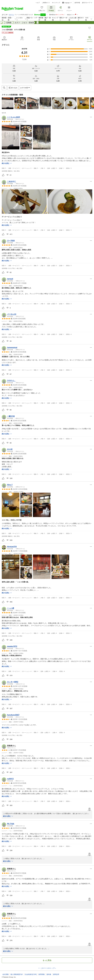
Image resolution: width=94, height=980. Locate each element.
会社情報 (6, 974)
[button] (8, 103)
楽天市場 (77, 3)
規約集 (49, 974)
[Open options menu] (25, 88)
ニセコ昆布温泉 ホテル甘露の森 (13, 30)
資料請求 (56, 974)
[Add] (89, 28)
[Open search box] (4, 88)
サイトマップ (56, 3)
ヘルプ (38, 3)
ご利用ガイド (46, 3)
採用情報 (42, 974)
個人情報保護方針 (17, 974)
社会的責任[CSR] (31, 974)
